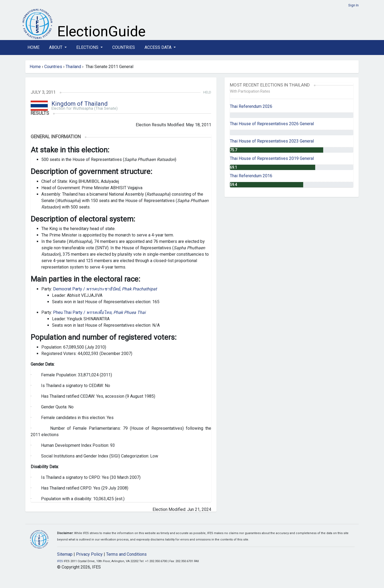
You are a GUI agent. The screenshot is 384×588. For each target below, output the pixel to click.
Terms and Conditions (126, 554)
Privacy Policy (89, 554)
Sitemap (65, 554)
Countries (124, 47)
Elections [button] (88, 47)
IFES (60, 561)
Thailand (73, 67)
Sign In (353, 5)
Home (33, 47)
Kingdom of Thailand (80, 104)
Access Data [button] (159, 47)
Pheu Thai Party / (99, 312)
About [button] (56, 47)
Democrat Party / (105, 289)
